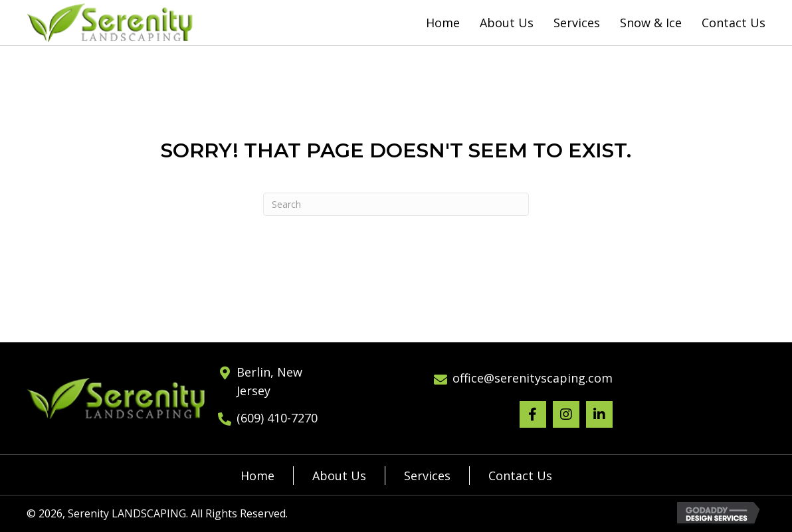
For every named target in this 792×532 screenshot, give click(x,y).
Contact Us (520, 476)
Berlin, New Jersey (269, 382)
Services (427, 476)
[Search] (396, 204)
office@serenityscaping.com (533, 378)
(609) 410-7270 (277, 418)
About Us (339, 476)
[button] (533, 414)
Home (257, 476)
